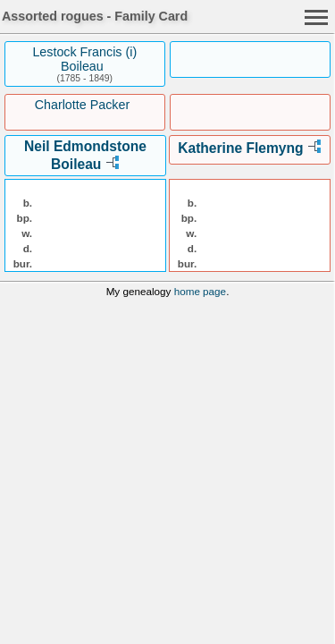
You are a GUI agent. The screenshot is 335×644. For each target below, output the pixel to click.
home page (200, 291)
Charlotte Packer (82, 105)
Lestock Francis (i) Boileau (84, 59)
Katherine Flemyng (240, 148)
